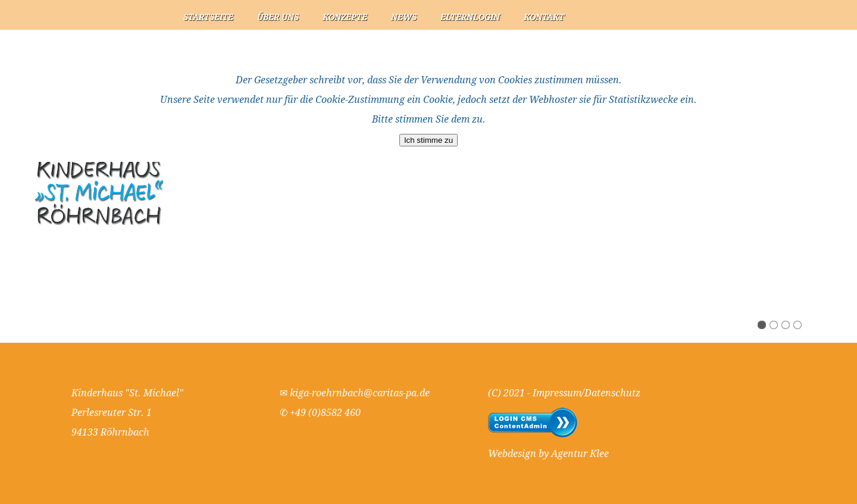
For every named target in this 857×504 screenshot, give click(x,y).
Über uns (278, 17)
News (404, 17)
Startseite (208, 17)
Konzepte (345, 17)
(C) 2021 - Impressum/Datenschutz (564, 393)
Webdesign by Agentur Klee (548, 454)
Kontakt (544, 17)
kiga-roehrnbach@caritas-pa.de (360, 393)
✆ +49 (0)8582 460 (320, 413)
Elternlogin (470, 17)
